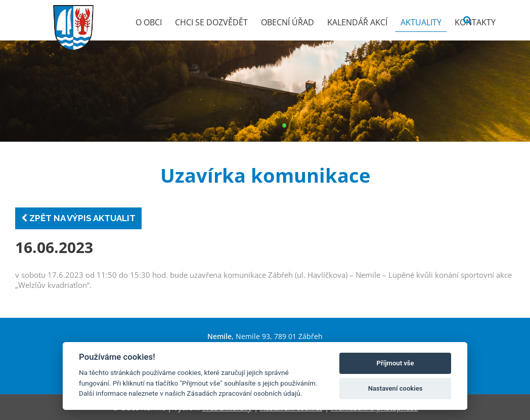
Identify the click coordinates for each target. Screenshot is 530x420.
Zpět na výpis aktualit (78, 218)
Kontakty (475, 22)
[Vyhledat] (468, 20)
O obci (149, 22)
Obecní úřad (288, 22)
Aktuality (421, 22)
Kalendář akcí (357, 22)
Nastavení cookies (395, 388)
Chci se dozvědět (211, 22)
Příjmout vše (395, 363)
